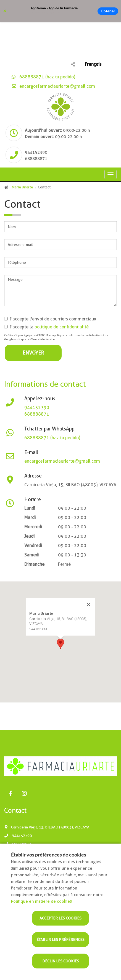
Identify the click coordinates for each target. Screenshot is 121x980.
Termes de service (43, 339)
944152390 (37, 407)
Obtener (108, 11)
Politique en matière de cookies (41, 901)
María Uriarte (22, 187)
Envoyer (33, 353)
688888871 (37, 414)
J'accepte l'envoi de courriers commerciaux (50, 319)
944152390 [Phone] (36, 152)
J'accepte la (46, 327)
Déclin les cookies (61, 961)
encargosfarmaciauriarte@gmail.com (53, 86)
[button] (60, 644)
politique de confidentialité (62, 327)
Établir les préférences (60, 940)
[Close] (88, 605)
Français (93, 64)
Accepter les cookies (60, 918)
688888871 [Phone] (36, 159)
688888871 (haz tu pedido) (43, 77)
